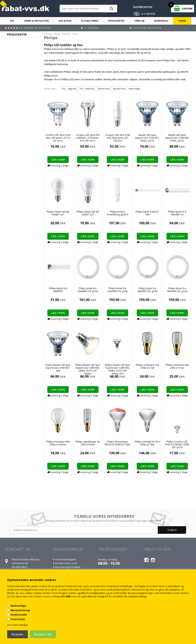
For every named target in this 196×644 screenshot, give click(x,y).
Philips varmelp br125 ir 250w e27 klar (147, 443)
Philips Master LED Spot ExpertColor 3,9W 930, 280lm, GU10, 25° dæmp (88, 369)
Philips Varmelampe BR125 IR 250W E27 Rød (118, 443)
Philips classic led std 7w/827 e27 (88, 213)
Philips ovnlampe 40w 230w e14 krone (58, 443)
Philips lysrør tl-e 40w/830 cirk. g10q (147, 290)
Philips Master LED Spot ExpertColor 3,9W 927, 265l (58, 368)
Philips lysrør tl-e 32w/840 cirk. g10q (118, 290)
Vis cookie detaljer (18, 625)
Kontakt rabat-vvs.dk (66, 563)
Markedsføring (20, 610)
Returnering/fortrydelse (68, 567)
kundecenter (143, 7)
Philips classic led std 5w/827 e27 (58, 213)
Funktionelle (19, 615)
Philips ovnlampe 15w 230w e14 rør (147, 366)
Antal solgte (134, 89)
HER (68, 596)
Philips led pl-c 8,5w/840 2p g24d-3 (118, 213)
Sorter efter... (51, 89)
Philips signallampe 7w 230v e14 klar (88, 443)
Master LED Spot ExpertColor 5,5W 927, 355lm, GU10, (147, 138)
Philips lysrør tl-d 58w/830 (58, 290)
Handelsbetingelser (66, 559)
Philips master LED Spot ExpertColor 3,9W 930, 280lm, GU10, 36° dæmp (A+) (118, 369)
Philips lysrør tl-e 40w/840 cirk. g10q (177, 290)
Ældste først (104, 89)
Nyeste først (119, 89)
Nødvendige (18, 606)
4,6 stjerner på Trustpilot (35, 28)
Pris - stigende (69, 89)
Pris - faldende (87, 89)
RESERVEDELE (161, 21)
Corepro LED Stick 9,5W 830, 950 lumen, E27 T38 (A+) (118, 138)
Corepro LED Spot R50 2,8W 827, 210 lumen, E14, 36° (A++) (88, 138)
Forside (48, 34)
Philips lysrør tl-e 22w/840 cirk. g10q (88, 290)
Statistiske (18, 619)
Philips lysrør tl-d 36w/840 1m (177, 213)
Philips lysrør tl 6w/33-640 (147, 213)
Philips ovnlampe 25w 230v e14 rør (177, 366)
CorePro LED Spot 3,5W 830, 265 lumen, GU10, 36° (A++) (58, 138)
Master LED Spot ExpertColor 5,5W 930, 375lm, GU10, (177, 138)
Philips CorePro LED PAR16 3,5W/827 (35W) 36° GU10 (177, 444)
